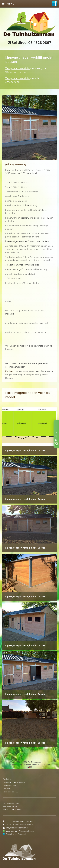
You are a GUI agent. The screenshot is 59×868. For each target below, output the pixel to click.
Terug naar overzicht (17, 68)
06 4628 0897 (13, 821)
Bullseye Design (43, 765)
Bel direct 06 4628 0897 (29, 43)
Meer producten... (10, 792)
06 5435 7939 (13, 824)
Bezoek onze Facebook (16, 834)
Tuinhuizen (7, 779)
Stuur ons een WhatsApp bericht (20, 831)
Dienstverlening (16, 765)
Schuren (6, 789)
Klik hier (9, 371)
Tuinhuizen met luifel (12, 785)
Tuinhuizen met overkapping (15, 782)
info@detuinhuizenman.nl (17, 828)
